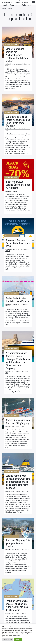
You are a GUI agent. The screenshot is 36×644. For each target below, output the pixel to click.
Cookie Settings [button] (8, 640)
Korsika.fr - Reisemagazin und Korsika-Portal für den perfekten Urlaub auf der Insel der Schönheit (16, 2)
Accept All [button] (18, 640)
